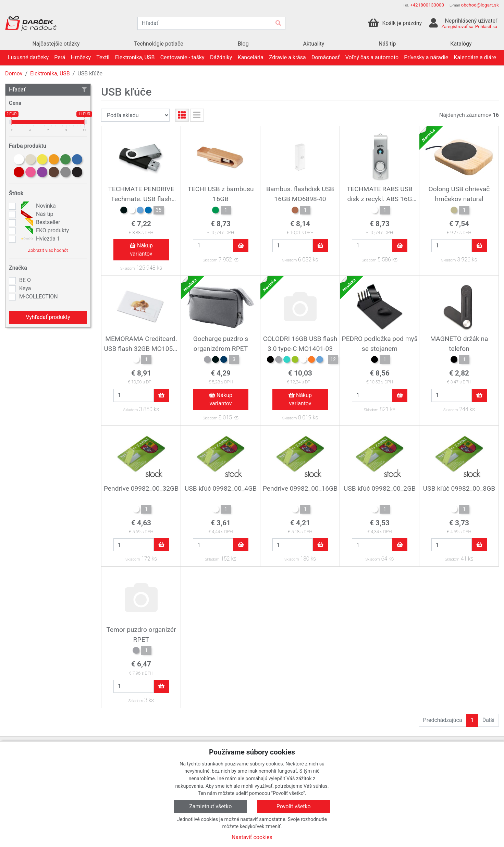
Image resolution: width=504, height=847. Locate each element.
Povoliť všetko (294, 806)
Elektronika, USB (50, 73)
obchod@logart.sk (480, 5)
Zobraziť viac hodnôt (48, 250)
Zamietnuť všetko (210, 806)
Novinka (38, 206)
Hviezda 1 (40, 239)
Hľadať (48, 90)
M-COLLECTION (39, 297)
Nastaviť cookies (252, 837)
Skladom (127, 268)
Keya (25, 288)
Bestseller (40, 222)
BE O (25, 280)
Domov (14, 73)
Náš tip (36, 214)
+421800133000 (427, 5)
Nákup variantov (141, 250)
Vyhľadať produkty (48, 317)
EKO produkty (44, 231)
